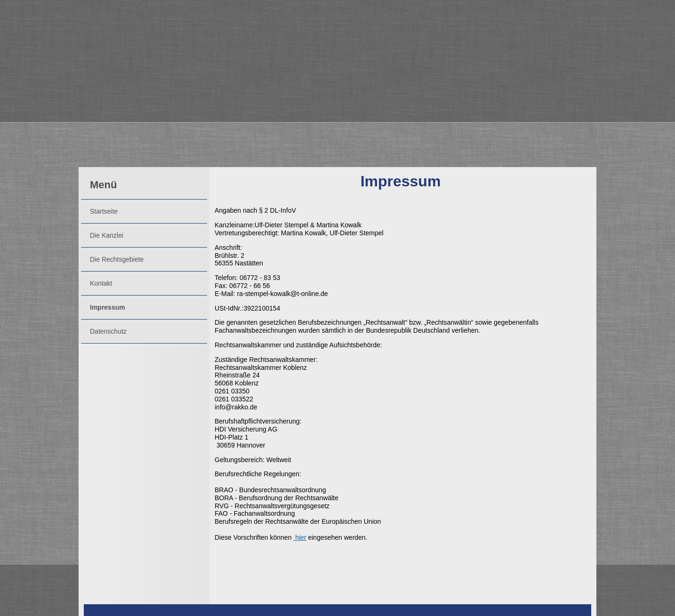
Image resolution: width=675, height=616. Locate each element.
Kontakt (101, 283)
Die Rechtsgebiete (117, 259)
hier (300, 537)
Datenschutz (108, 331)
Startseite (104, 211)
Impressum (108, 307)
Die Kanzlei (107, 235)
